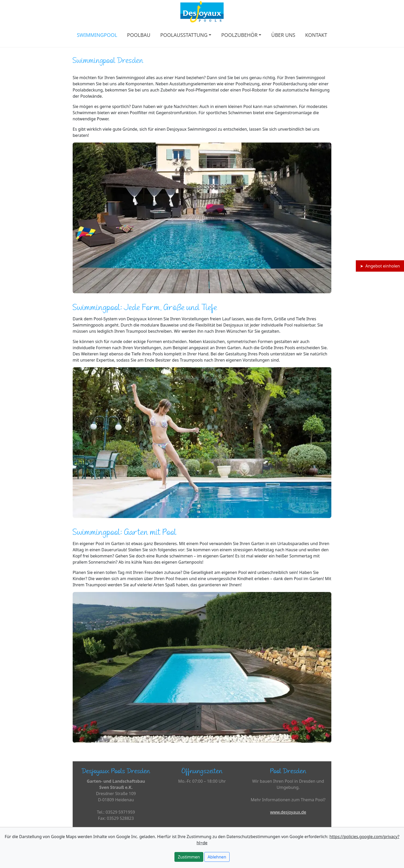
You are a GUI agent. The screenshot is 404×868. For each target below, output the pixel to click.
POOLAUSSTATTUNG (184, 35)
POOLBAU (139, 35)
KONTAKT (316, 35)
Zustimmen (189, 857)
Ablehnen (217, 857)
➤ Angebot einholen (380, 266)
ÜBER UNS (283, 35)
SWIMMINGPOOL (97, 35)
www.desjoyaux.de (288, 812)
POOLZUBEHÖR (239, 35)
